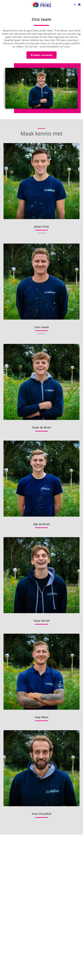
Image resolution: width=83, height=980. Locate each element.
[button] (3, 4)
